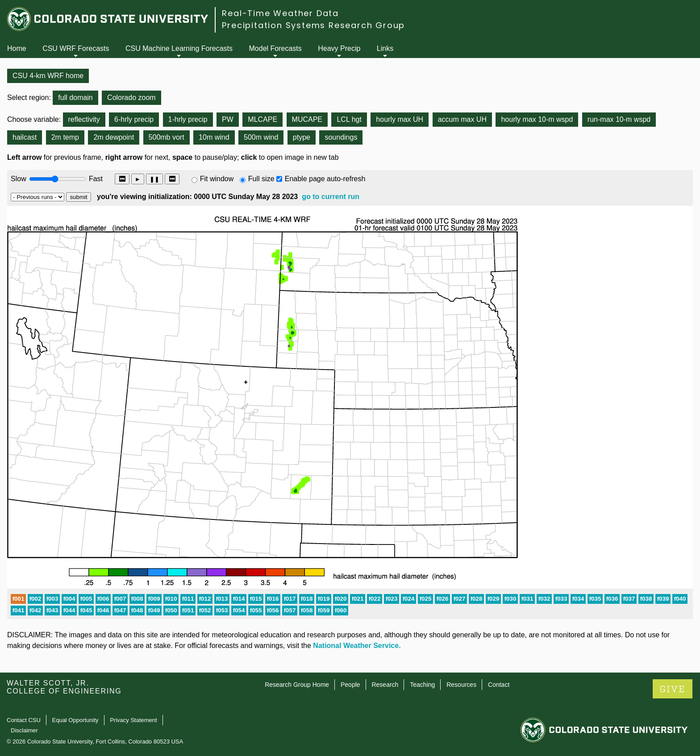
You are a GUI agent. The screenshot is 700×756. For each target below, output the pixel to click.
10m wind (214, 137)
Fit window (217, 179)
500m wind (261, 137)
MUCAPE (307, 119)
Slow (19, 179)
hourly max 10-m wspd (537, 119)
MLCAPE (262, 119)
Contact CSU (24, 720)
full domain (75, 98)
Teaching (422, 685)
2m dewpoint (114, 137)
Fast (95, 179)
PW (228, 119)
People (350, 685)
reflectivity (84, 119)
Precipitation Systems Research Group (313, 25)
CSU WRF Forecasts (76, 48)
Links (385, 48)
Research (385, 685)
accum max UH (462, 119)
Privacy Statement (133, 720)
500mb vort (167, 137)
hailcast (25, 137)
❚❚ (154, 179)
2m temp (65, 137)
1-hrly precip (188, 119)
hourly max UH (400, 119)
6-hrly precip (134, 119)
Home (17, 48)
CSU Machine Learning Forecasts (179, 48)
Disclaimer (24, 730)
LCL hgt (349, 119)
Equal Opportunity (75, 720)
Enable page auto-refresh (325, 179)
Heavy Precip (339, 48)
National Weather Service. (357, 646)
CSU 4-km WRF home (48, 76)
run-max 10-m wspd (619, 119)
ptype (302, 137)
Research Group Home (297, 685)
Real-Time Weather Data (280, 13)
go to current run (331, 197)
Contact (499, 685)
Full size (261, 179)
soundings (341, 137)
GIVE (673, 689)
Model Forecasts (275, 48)
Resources (461, 685)
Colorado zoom (131, 98)
